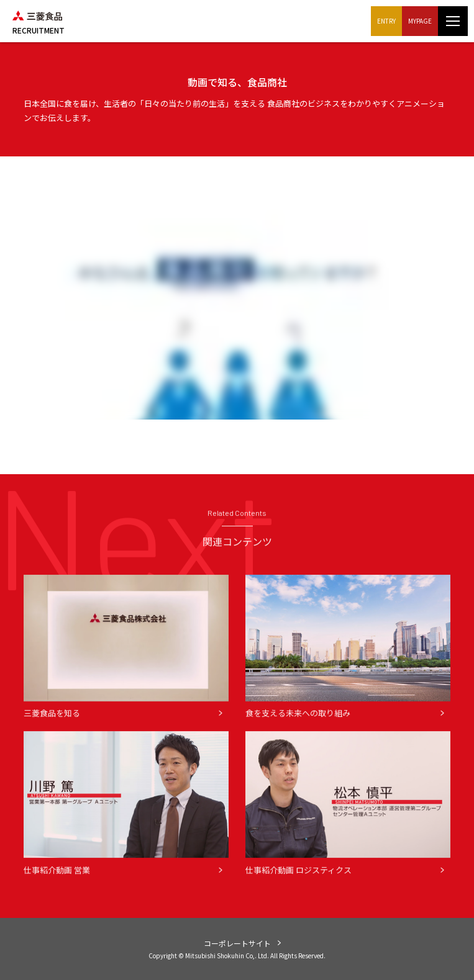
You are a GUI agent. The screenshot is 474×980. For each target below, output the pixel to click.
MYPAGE (420, 21)
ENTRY (386, 21)
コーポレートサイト (237, 943)
